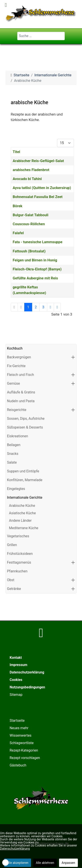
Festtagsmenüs (19, 562)
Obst (11, 580)
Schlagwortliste (22, 743)
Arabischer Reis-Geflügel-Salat (38, 161)
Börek (17, 206)
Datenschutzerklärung (27, 672)
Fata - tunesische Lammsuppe (38, 242)
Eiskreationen (17, 436)
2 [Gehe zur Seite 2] (36, 307)
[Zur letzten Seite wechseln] (57, 307)
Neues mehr (19, 728)
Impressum (18, 665)
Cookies (16, 680)
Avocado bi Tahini (27, 179)
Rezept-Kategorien (24, 750)
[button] (73, 357)
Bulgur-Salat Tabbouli (31, 215)
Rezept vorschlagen (25, 758)
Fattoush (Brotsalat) (29, 251)
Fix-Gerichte (16, 366)
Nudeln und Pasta (21, 401)
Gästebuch (18, 765)
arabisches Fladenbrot (31, 170)
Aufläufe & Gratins (21, 392)
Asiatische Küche (22, 513)
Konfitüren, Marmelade (25, 480)
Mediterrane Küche (24, 528)
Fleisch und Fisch (20, 375)
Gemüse (13, 383)
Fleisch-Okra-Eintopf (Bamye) (37, 269)
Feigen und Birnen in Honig (35, 260)
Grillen (12, 545)
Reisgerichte (17, 410)
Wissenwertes (21, 735)
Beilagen (14, 445)
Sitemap (16, 695)
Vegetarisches (18, 536)
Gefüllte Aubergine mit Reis (35, 278)
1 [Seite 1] (28, 307)
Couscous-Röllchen (29, 224)
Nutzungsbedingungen (27, 687)
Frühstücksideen (20, 554)
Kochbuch (15, 348)
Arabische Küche (22, 506)
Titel (16, 152)
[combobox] (41, 36)
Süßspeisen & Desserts (25, 427)
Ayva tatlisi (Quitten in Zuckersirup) (42, 188)
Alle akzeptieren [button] (18, 863)
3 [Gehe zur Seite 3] (43, 307)
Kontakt (16, 658)
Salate (12, 462)
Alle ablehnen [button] (45, 863)
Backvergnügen (19, 357)
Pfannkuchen (17, 571)
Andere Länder (20, 521)
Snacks (13, 454)
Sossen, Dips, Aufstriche (26, 419)
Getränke (14, 589)
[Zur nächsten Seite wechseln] (51, 307)
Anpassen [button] (68, 863)
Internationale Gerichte (25, 497)
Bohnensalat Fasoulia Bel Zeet (38, 197)
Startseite (17, 721)
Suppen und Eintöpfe (23, 471)
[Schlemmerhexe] (41, 14)
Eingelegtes (16, 489)
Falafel (18, 233)
